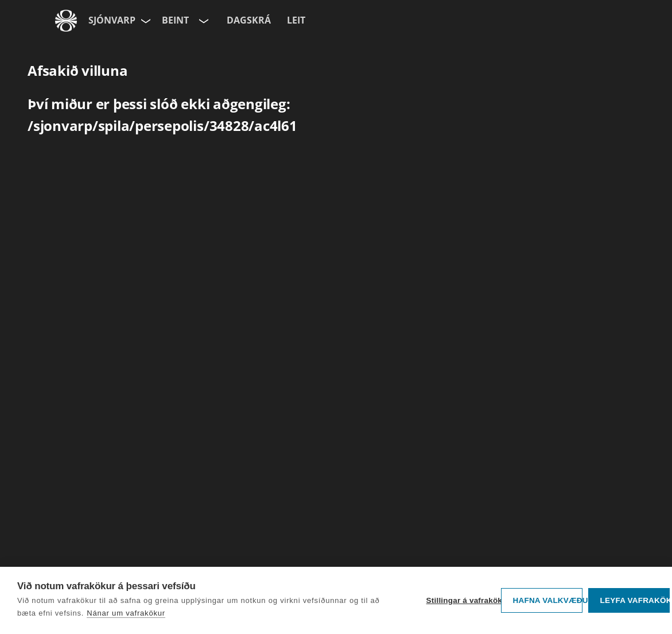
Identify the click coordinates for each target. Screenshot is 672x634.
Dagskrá (249, 20)
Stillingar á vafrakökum (461, 600)
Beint (175, 20)
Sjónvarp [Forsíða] (112, 20)
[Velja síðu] (145, 21)
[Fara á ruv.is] (66, 21)
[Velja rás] (203, 21)
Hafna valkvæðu (548, 600)
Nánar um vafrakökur (126, 613)
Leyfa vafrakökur (635, 600)
